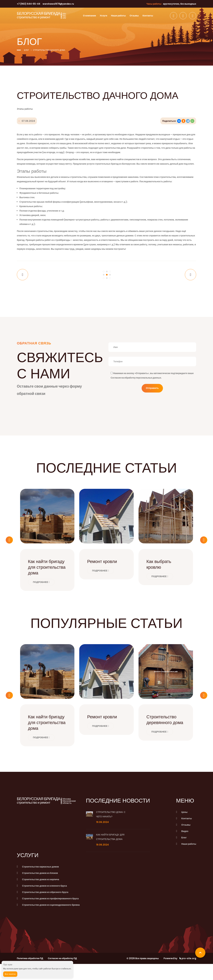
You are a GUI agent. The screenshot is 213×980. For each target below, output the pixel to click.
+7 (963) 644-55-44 (29, 4)
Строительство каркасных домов (40, 883)
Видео (185, 847)
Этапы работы (25, 109)
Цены (184, 828)
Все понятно (10, 974)
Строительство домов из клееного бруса (44, 902)
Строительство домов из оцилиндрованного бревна (51, 921)
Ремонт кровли (104, 566)
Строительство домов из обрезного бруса (45, 908)
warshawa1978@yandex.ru (58, 4)
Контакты (148, 16)
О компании (89, 16)
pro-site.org (187, 974)
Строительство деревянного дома (163, 733)
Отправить (152, 393)
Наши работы (118, 16)
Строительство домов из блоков (40, 889)
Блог (27, 50)
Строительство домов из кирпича (41, 895)
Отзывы (134, 16)
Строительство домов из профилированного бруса (50, 915)
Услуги (104, 16)
